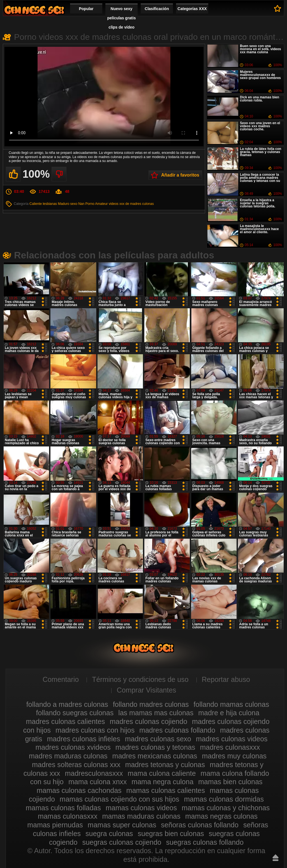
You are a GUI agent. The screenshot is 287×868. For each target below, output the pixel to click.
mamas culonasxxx (68, 816)
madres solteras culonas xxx (76, 765)
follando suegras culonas (75, 713)
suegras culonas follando (205, 842)
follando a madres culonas (67, 704)
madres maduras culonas (68, 756)
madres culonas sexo (158, 739)
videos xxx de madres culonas (131, 204)
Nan (81, 204)
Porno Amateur (97, 204)
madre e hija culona (229, 713)
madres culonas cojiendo (148, 721)
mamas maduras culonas (141, 816)
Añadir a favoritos (180, 175)
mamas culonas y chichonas (226, 808)
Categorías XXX (192, 9)
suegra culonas (109, 834)
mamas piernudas (55, 825)
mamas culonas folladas (63, 808)
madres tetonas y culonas (165, 765)
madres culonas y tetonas (155, 747)
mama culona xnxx (98, 782)
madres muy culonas (234, 756)
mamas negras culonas (221, 816)
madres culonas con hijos (95, 730)
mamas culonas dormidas (224, 799)
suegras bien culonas (171, 834)
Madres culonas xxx (34, 10)
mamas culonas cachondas (79, 790)
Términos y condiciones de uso (140, 679)
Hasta (276, 858)
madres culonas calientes (65, 721)
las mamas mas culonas (156, 713)
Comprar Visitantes (146, 690)
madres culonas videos (232, 739)
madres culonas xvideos (73, 747)
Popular (86, 9)
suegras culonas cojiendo (122, 842)
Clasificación (157, 9)
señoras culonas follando (200, 825)
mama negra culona (162, 782)
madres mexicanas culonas (155, 756)
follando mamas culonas (232, 704)
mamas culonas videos (141, 808)
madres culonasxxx (230, 747)
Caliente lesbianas (43, 204)
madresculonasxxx (94, 773)
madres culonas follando (177, 730)
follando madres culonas (151, 704)
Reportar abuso (226, 679)
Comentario (61, 679)
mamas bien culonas (230, 782)
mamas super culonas (122, 825)
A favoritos (278, 8)
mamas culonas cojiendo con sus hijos (120, 799)
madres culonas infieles (84, 739)
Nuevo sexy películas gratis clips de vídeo (122, 18)
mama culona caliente (162, 773)
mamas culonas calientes (166, 790)
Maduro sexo (67, 204)
